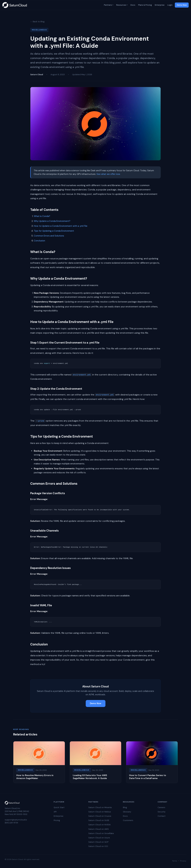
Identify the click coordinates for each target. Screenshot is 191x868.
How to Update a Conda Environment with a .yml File (61, 226)
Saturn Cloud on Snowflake (101, 833)
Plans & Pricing (145, 5)
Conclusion (39, 241)
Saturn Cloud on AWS (99, 829)
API (55, 812)
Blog (125, 807)
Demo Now (182, 5)
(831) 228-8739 (11, 823)
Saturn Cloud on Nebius (100, 812)
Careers (161, 807)
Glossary (127, 812)
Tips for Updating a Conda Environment (54, 231)
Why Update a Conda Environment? (52, 221)
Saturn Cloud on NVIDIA (100, 825)
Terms (175, 861)
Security (161, 812)
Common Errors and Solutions (49, 236)
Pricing (57, 820)
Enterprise (159, 5)
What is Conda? (42, 216)
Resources (121, 5)
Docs (133, 5)
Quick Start (59, 807)
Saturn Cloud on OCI (98, 846)
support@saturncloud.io (16, 820)
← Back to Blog (37, 22)
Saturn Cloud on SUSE (99, 820)
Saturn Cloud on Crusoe (100, 816)
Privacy (183, 861)
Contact (161, 816)
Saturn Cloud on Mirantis (100, 807)
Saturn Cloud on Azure (99, 838)
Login (170, 5)
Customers (128, 820)
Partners (108, 5)
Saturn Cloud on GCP (98, 842)
